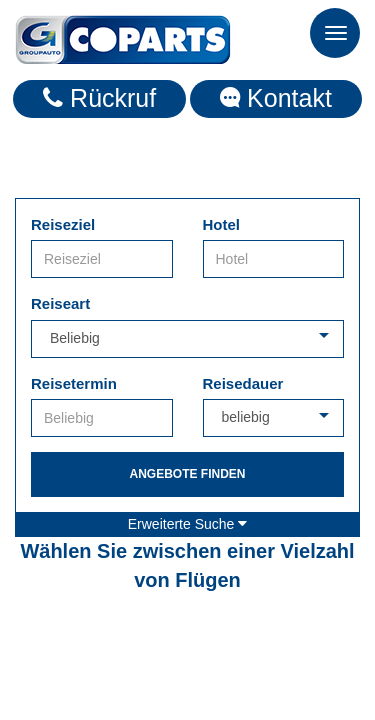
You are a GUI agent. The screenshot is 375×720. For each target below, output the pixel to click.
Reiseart (60, 303)
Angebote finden (187, 474)
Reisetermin (74, 383)
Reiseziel (63, 224)
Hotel (222, 224)
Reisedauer (243, 383)
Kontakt (276, 98)
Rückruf (99, 98)
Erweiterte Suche (188, 524)
